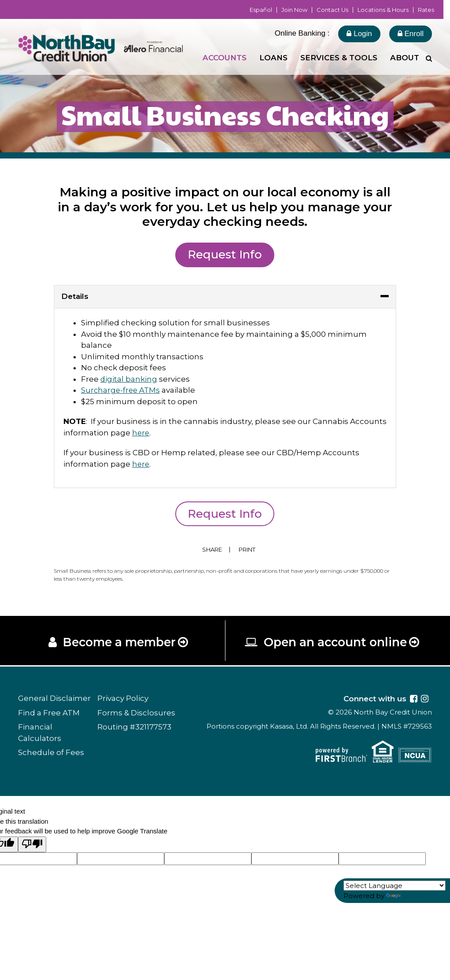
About (405, 58)
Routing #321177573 (134, 728)
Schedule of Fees (51, 753)
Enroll (411, 34)
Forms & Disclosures (136, 714)
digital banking (129, 379)
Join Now (294, 10)
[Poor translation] (32, 846)
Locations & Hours (383, 10)
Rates (426, 10)
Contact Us (332, 10)
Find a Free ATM (49, 714)
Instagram (425, 700)
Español (261, 10)
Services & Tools (339, 58)
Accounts (225, 58)
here (141, 433)
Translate (409, 896)
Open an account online (336, 643)
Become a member (119, 643)
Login (359, 34)
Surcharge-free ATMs (122, 390)
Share (212, 550)
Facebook (414, 700)
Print (248, 550)
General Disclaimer (54, 699)
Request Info (225, 254)
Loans (273, 58)
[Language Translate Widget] (395, 886)
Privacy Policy (123, 699)
